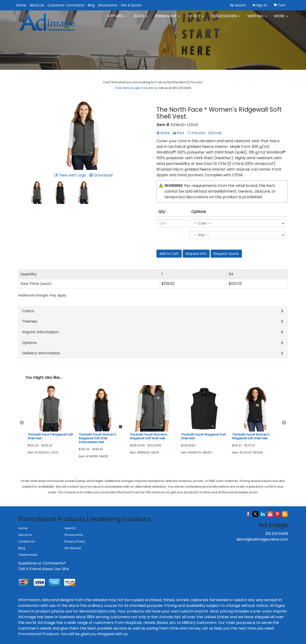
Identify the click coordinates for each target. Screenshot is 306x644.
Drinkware (167, 19)
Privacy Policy (75, 541)
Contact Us (27, 541)
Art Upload (73, 548)
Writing (257, 19)
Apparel (117, 19)
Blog (91, 5)
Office (195, 19)
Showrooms (108, 5)
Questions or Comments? (42, 563)
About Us (37, 5)
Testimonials (28, 555)
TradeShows (226, 19)
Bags (141, 19)
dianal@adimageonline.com (262, 539)
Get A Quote (131, 5)
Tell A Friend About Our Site (44, 569)
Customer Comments (66, 5)
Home (21, 5)
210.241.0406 (277, 534)
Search (70, 528)
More (281, 19)
